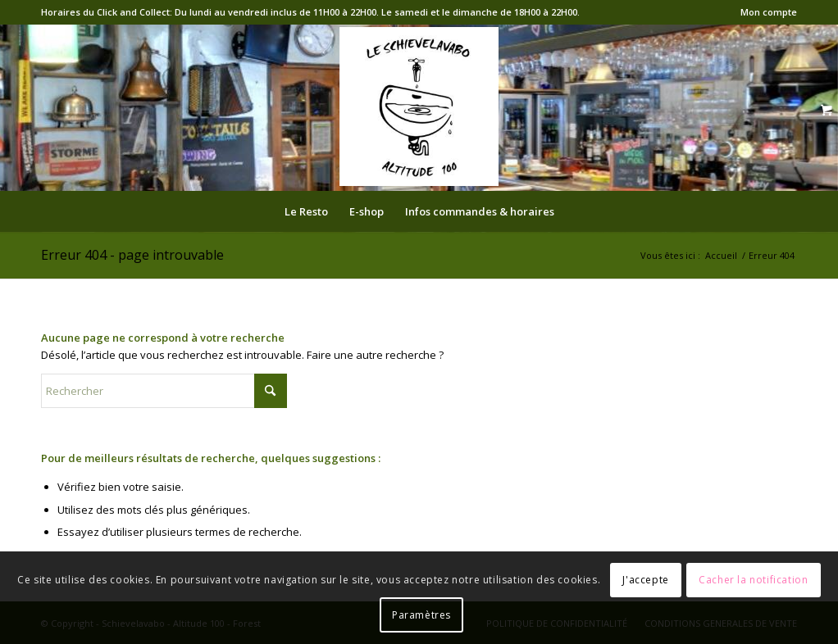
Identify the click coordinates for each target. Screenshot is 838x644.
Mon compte (769, 12)
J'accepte (645, 580)
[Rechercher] (164, 391)
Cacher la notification (753, 580)
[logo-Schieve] (419, 107)
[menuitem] (765, 12)
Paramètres (421, 615)
